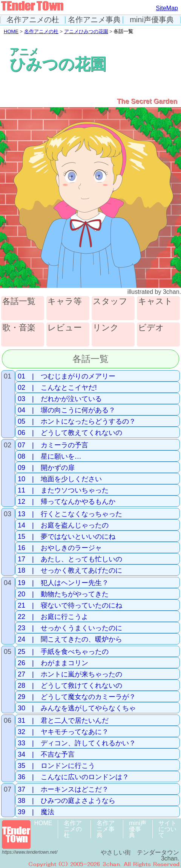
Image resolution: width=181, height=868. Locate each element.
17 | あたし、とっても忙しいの (70, 559)
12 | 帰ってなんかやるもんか (67, 502)
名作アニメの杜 (33, 20)
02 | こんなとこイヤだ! (57, 388)
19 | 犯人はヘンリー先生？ (63, 583)
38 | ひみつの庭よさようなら (67, 801)
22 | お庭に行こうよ (53, 617)
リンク (106, 328)
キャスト (155, 302)
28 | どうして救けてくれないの (70, 686)
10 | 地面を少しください (60, 479)
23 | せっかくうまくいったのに (70, 628)
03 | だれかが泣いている (60, 399)
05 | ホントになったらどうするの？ (77, 421)
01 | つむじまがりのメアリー (67, 376)
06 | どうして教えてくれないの (70, 433)
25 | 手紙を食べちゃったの (63, 652)
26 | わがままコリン (53, 663)
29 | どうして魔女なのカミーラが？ (77, 697)
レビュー (65, 328)
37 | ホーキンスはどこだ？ (63, 789)
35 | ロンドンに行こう (56, 766)
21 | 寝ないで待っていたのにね (70, 605)
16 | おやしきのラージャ (60, 548)
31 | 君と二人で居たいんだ (63, 721)
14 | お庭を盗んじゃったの (63, 525)
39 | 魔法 (36, 812)
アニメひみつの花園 (86, 31)
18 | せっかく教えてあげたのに (70, 570)
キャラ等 (65, 302)
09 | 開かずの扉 (46, 468)
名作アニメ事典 (94, 20)
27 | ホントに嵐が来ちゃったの (70, 674)
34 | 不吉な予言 (46, 754)
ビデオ (151, 328)
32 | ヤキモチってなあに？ (63, 732)
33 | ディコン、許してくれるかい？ (77, 743)
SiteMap (167, 8)
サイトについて (167, 829)
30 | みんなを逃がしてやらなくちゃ (77, 708)
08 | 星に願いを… (50, 456)
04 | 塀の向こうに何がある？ (67, 410)
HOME (11, 31)
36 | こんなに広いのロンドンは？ (73, 777)
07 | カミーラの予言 (53, 445)
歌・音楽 (19, 328)
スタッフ (110, 302)
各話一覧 (19, 302)
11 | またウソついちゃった (63, 490)
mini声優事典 (152, 20)
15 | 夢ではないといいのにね (67, 537)
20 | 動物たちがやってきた (63, 594)
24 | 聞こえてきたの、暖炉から (70, 639)
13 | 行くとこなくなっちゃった (70, 514)
